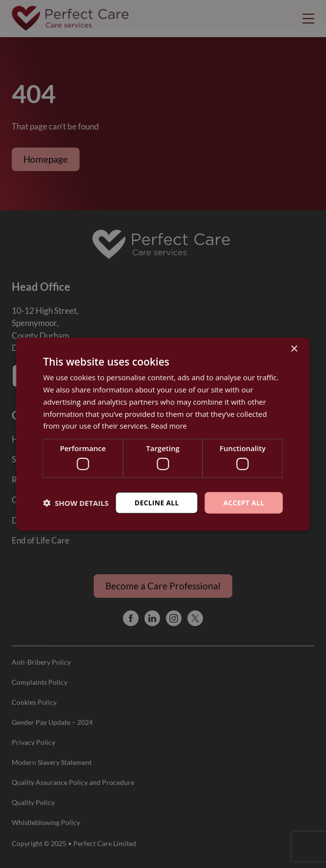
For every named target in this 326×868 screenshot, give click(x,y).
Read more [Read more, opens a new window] (170, 426)
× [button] (294, 349)
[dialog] (163, 434)
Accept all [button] (243, 502)
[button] (76, 502)
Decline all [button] (156, 502)
